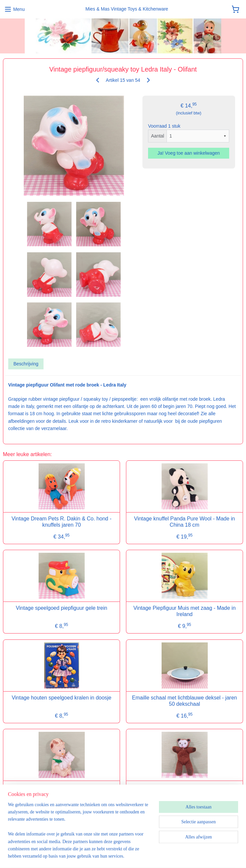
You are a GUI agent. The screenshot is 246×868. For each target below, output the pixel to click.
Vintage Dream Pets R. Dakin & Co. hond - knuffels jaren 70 (61, 522)
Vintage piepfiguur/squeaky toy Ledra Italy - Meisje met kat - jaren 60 (61, 790)
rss (136, 856)
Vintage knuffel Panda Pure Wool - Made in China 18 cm (185, 522)
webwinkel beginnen (157, 856)
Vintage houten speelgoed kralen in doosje (61, 698)
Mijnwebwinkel (209, 856)
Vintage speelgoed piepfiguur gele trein (61, 608)
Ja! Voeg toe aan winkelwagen (188, 153)
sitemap (124, 856)
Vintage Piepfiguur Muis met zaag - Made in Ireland (184, 611)
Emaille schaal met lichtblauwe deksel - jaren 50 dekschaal (184, 701)
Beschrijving (26, 364)
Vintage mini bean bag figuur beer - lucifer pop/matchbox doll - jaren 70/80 (184, 790)
